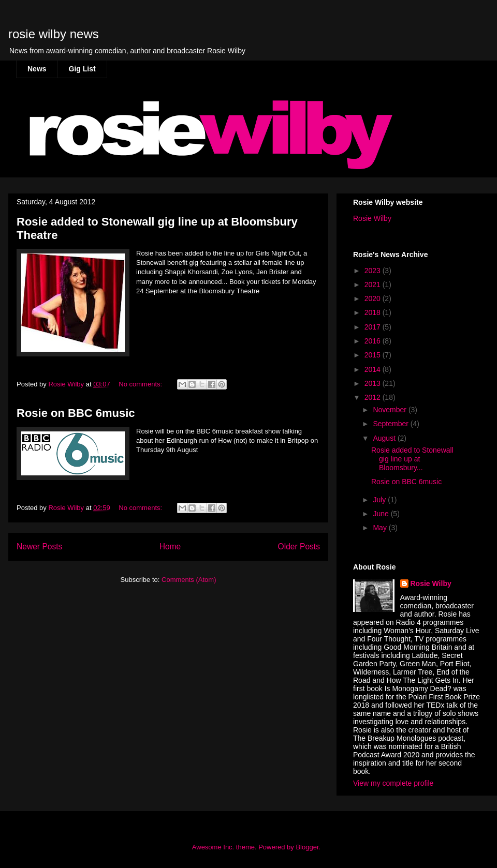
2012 (374, 397)
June (382, 514)
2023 (374, 271)
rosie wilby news (54, 34)
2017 (374, 327)
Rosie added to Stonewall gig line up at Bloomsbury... (412, 459)
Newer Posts (39, 547)
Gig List (82, 69)
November (390, 410)
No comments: (141, 384)
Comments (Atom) (189, 580)
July (380, 500)
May (381, 528)
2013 (374, 383)
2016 (374, 341)
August (385, 438)
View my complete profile (393, 783)
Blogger (307, 847)
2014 (374, 369)
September (391, 424)
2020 (374, 298)
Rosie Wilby (372, 218)
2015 (374, 355)
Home (170, 547)
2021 (374, 285)
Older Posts (299, 547)
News (37, 69)
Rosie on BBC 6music (76, 413)
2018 (374, 312)
